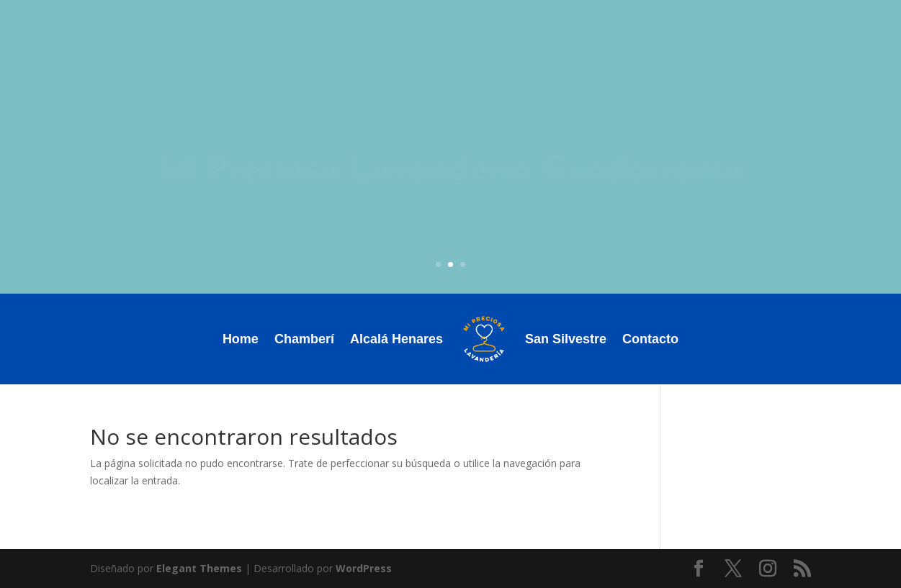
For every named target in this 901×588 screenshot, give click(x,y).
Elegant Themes (199, 568)
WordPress (364, 568)
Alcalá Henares (396, 339)
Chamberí (304, 339)
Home (241, 339)
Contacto (650, 339)
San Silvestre (566, 339)
